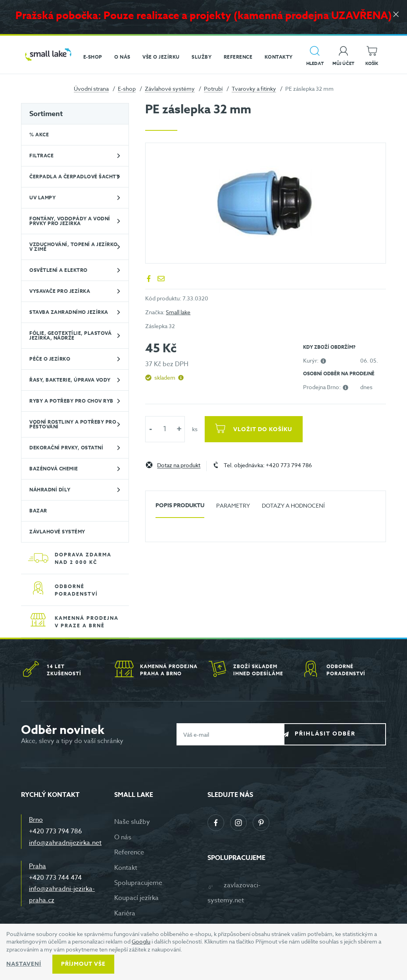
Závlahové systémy (170, 89)
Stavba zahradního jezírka (69, 312)
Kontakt (126, 868)
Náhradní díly (50, 490)
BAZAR (38, 511)
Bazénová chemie (54, 469)
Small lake (178, 312)
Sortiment (46, 114)
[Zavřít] (395, 16)
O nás (123, 837)
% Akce (39, 135)
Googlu (141, 941)
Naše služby (132, 822)
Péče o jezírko (50, 359)
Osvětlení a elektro (59, 270)
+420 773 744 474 (55, 878)
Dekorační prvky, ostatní (66, 448)
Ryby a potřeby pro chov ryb (71, 401)
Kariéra (125, 913)
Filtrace (41, 156)
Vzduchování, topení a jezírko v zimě (74, 247)
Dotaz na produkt (179, 465)
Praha (37, 866)
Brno (36, 820)
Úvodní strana (91, 89)
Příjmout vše (83, 964)
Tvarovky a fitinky (254, 89)
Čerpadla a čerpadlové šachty (74, 177)
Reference (129, 852)
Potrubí (213, 89)
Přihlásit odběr (341, 734)
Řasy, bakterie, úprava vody (70, 380)
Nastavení (24, 964)
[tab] (180, 509)
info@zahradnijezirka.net (65, 843)
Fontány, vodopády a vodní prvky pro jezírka (70, 221)
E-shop (127, 89)
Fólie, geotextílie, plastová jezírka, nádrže (70, 335)
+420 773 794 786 (56, 831)
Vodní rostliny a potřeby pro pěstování (73, 424)
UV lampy (42, 198)
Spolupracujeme (138, 883)
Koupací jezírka (136, 898)
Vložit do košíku (265, 429)
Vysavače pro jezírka (60, 291)
